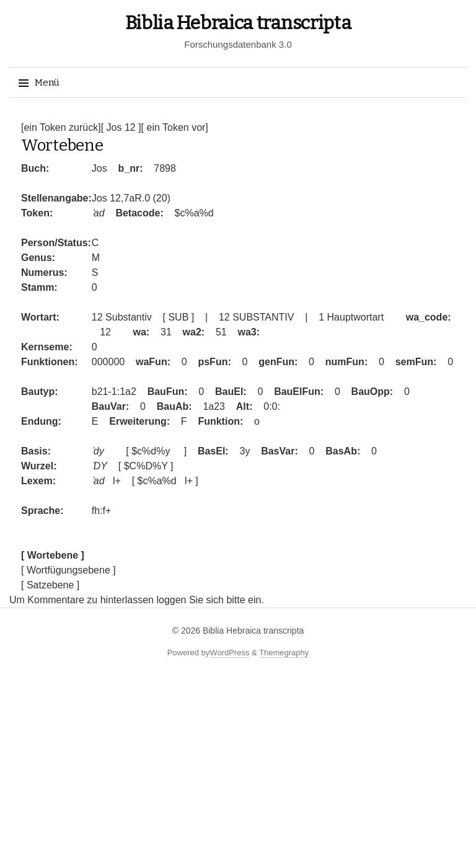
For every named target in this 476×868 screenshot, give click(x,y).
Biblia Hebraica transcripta (238, 23)
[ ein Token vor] (175, 127)
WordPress (229, 653)
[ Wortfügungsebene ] (68, 570)
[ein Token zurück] (61, 127)
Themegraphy (284, 653)
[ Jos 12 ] (121, 127)
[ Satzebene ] (50, 585)
